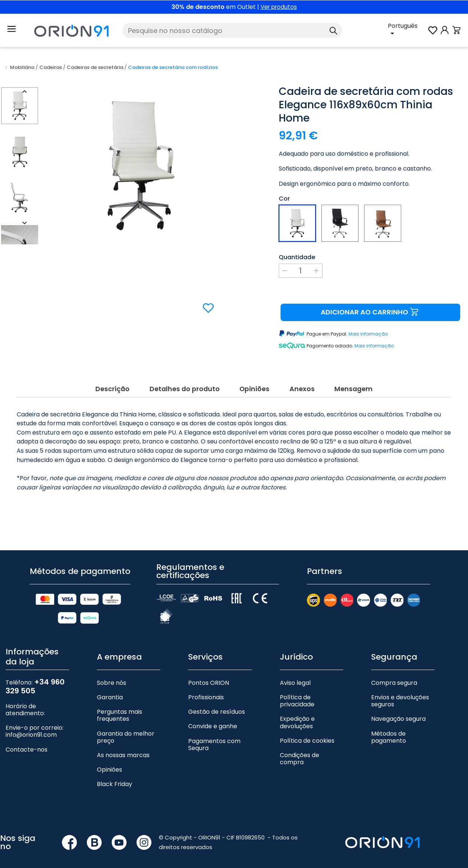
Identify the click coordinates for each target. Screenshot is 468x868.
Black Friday (114, 776)
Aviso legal (295, 674)
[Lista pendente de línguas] (407, 30)
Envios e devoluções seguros (400, 692)
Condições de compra (300, 750)
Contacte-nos (27, 741)
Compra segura (394, 674)
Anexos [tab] (305, 379)
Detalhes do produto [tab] (182, 379)
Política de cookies (307, 732)
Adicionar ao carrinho (371, 312)
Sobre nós (112, 674)
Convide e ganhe (213, 718)
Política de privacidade (297, 692)
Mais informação (368, 334)
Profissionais (206, 689)
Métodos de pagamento (389, 729)
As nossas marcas (123, 747)
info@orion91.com (31, 727)
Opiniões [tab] (255, 379)
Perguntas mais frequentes (120, 707)
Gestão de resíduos (217, 704)
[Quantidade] (301, 271)
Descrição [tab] (107, 379)
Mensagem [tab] (359, 379)
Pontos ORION (209, 674)
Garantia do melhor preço (126, 729)
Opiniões (109, 761)
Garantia (110, 689)
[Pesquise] (232, 30)
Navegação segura (398, 711)
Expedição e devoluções (297, 714)
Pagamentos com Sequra (214, 736)
